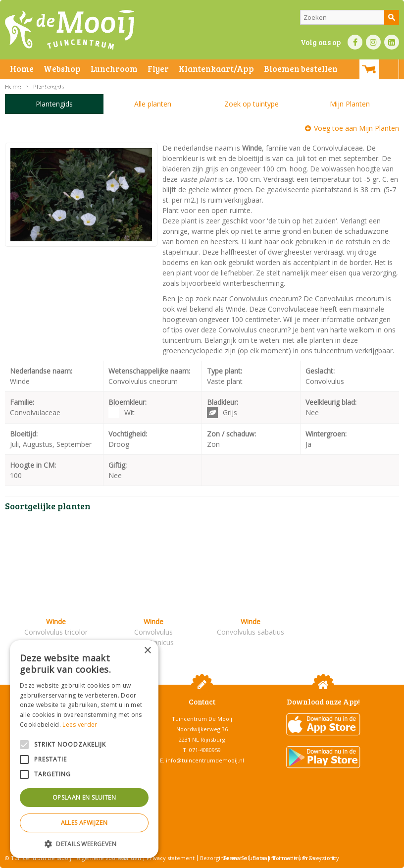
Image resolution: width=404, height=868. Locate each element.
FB (355, 42)
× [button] (147, 651)
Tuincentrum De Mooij (202, 719)
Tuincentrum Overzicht (303, 858)
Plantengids (54, 104)
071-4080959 (205, 750)
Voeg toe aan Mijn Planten (356, 128)
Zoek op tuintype (252, 104)
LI (392, 42)
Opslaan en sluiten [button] (84, 797)
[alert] (84, 749)
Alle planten (153, 104)
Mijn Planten (350, 104)
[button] (84, 843)
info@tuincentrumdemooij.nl (205, 760)
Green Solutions (244, 858)
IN (373, 42)
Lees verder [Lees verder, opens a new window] (80, 725)
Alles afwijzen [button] (84, 823)
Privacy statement (171, 858)
